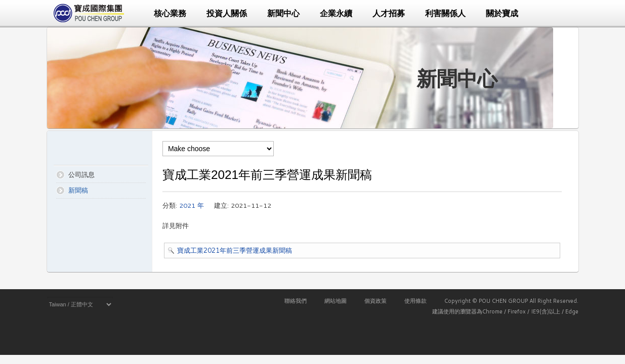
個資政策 (376, 301)
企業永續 (336, 13)
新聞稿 (78, 190)
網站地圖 (336, 301)
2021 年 (192, 205)
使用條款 (415, 301)
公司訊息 (81, 174)
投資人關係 (227, 13)
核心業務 (170, 13)
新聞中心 (283, 13)
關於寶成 (502, 13)
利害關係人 (445, 13)
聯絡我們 (296, 301)
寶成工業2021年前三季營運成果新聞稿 (235, 250)
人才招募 (389, 13)
